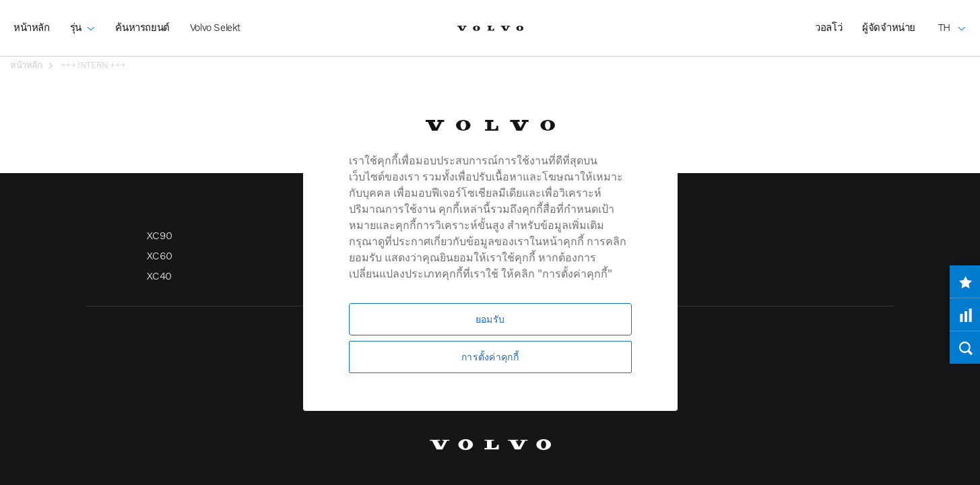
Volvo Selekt (215, 27)
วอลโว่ (828, 27)
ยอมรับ (490, 319)
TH (952, 18)
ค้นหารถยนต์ (142, 27)
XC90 (160, 235)
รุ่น (83, 18)
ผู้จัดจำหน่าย (889, 27)
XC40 (159, 276)
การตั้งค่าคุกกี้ (490, 357)
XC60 (160, 255)
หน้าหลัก (32, 27)
